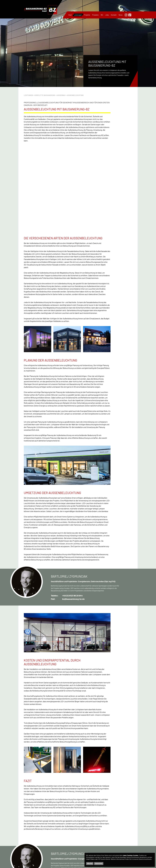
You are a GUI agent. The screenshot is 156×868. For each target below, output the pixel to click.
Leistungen (78, 15)
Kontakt (114, 15)
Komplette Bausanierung (45, 95)
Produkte (95, 15)
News (121, 15)
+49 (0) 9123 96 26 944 (72, 512)
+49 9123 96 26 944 (37, 864)
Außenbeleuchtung (75, 95)
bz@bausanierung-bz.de (73, 515)
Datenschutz (99, 863)
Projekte (87, 15)
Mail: (53, 515)
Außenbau (61, 95)
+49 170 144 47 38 (35, 866)
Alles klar (90, 863)
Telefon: (55, 512)
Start (70, 15)
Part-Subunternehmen (105, 833)
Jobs (107, 15)
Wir (102, 15)
